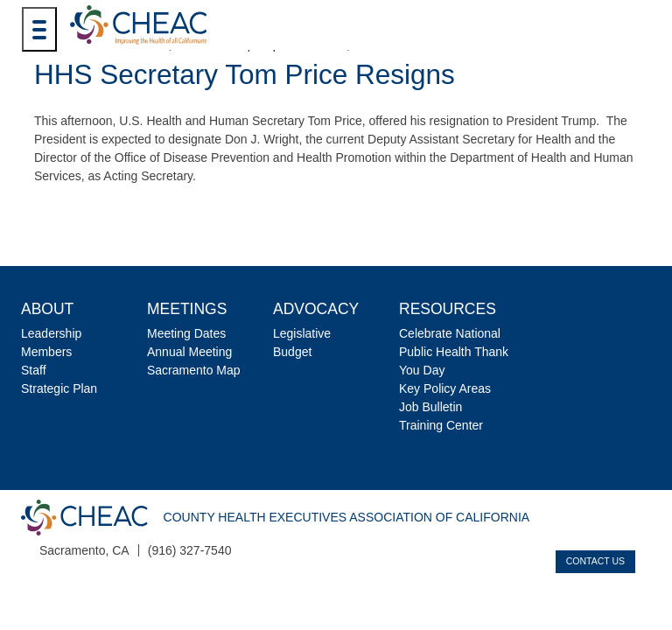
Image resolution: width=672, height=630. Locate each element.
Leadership (51, 333)
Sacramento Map (194, 370)
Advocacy (316, 309)
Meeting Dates (186, 333)
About (47, 309)
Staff (34, 370)
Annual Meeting (189, 352)
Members (46, 352)
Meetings (187, 309)
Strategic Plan (59, 388)
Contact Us (595, 561)
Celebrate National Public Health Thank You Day (454, 352)
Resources (448, 309)
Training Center (441, 425)
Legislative (302, 333)
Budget (292, 352)
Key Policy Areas (445, 388)
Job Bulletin (430, 407)
